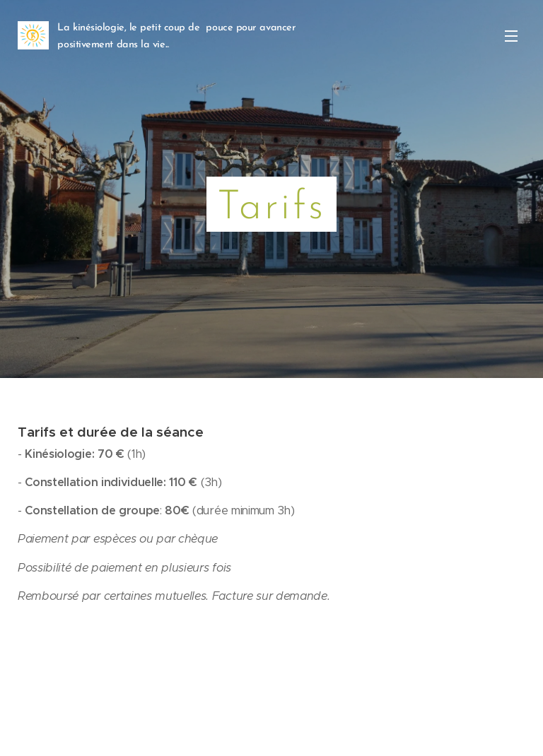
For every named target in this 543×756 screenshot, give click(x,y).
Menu (511, 36)
